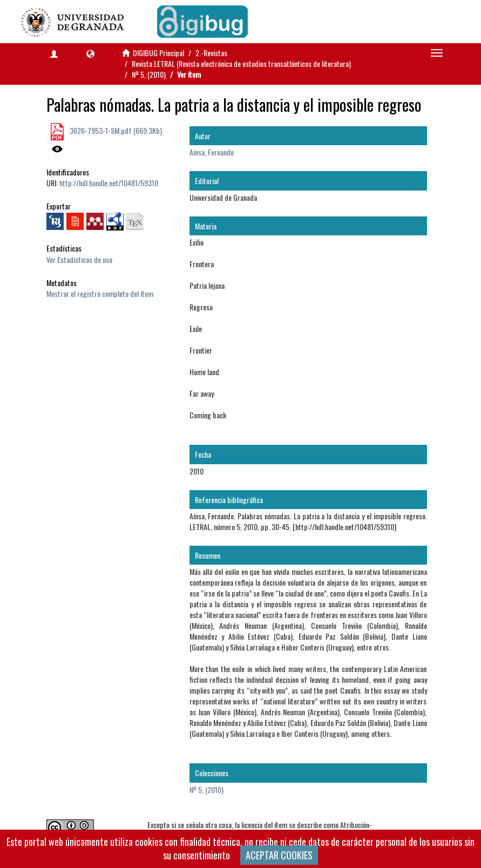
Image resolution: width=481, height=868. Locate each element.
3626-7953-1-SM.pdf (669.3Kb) (115, 130)
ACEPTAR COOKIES (279, 855)
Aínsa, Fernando (212, 152)
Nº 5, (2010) (149, 74)
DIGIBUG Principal (158, 53)
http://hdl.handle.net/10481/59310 (109, 183)
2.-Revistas (211, 53)
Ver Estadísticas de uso (79, 259)
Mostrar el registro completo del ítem (100, 293)
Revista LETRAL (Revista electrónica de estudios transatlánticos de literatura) (241, 63)
